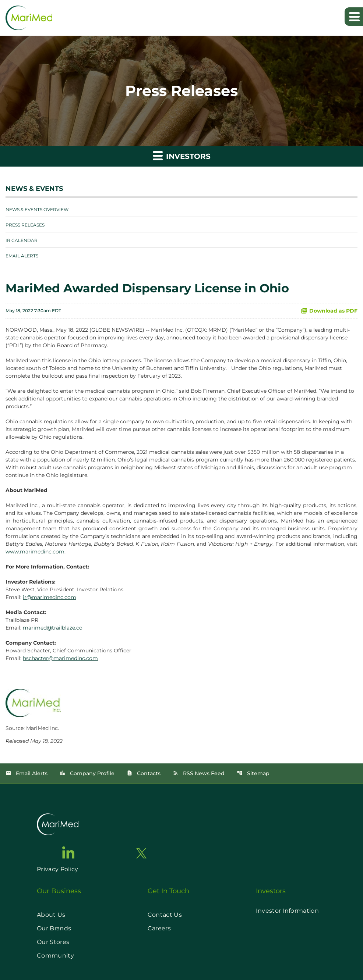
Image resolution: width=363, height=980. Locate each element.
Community (55, 956)
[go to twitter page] (141, 853)
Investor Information (287, 911)
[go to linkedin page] (68, 852)
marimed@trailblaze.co (53, 628)
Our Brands (54, 928)
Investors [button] (182, 155)
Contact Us (165, 915)
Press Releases (25, 225)
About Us (51, 915)
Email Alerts (22, 256)
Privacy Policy (57, 869)
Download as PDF (329, 311)
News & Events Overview (37, 209)
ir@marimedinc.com (50, 597)
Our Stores (53, 942)
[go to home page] (58, 824)
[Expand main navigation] (354, 17)
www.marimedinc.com (35, 552)
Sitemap (253, 773)
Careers (159, 928)
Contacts (144, 773)
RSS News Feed (199, 773)
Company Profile (87, 773)
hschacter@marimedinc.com (60, 658)
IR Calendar (22, 240)
